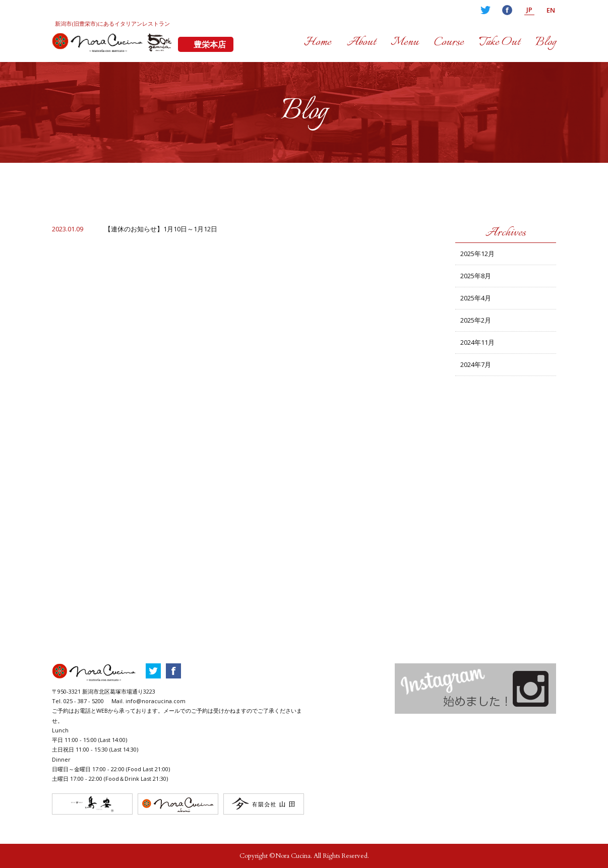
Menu (405, 42)
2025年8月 (476, 276)
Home (318, 42)
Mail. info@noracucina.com (148, 701)
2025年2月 (476, 320)
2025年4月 (476, 298)
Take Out (499, 42)
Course (449, 42)
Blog (546, 42)
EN (551, 10)
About (361, 42)
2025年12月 (477, 254)
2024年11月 (477, 342)
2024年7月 (476, 364)
